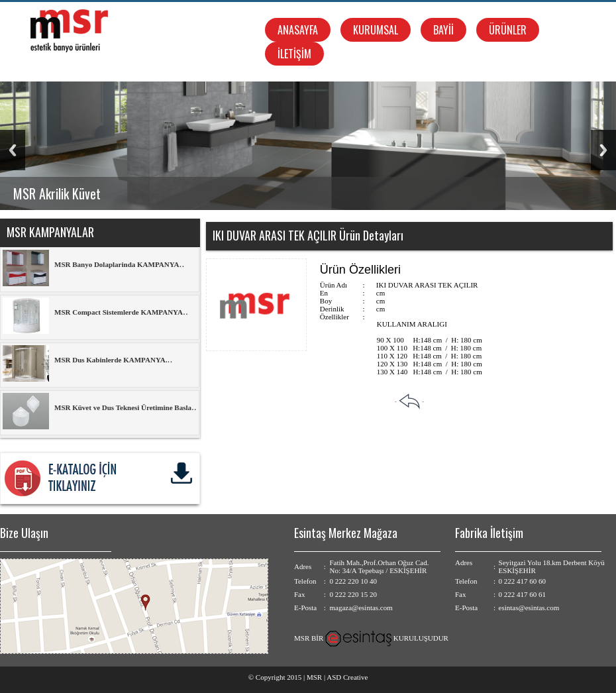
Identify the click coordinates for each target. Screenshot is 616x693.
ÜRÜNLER (508, 30)
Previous (13, 150)
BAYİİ (443, 30)
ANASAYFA (298, 30)
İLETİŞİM (294, 54)
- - (410, 401)
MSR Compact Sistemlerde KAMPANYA (119, 312)
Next (603, 150)
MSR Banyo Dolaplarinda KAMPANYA (117, 264)
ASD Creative (347, 677)
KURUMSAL (376, 30)
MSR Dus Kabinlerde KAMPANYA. (111, 360)
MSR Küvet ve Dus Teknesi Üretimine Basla (123, 407)
